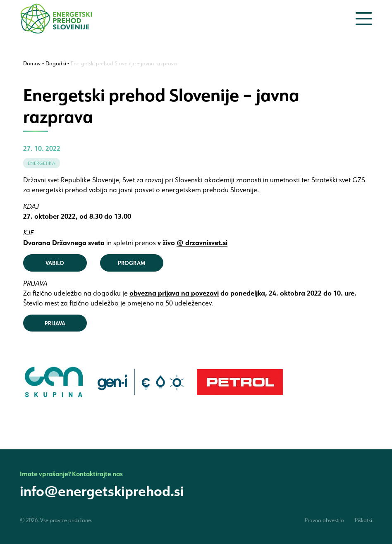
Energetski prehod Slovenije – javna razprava (124, 63)
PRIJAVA (55, 323)
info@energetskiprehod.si (102, 491)
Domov (32, 63)
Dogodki (56, 63)
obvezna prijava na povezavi (174, 293)
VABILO (55, 263)
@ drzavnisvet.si (202, 242)
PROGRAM (131, 263)
